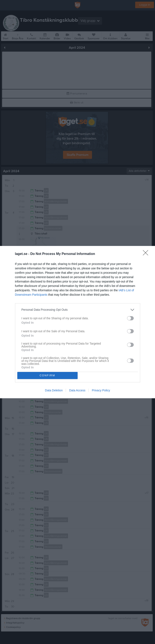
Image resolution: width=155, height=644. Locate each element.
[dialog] (77, 322)
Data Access (77, 390)
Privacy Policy (101, 390)
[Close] (147, 254)
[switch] (130, 318)
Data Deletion (54, 390)
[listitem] (78, 310)
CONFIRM (47, 375)
